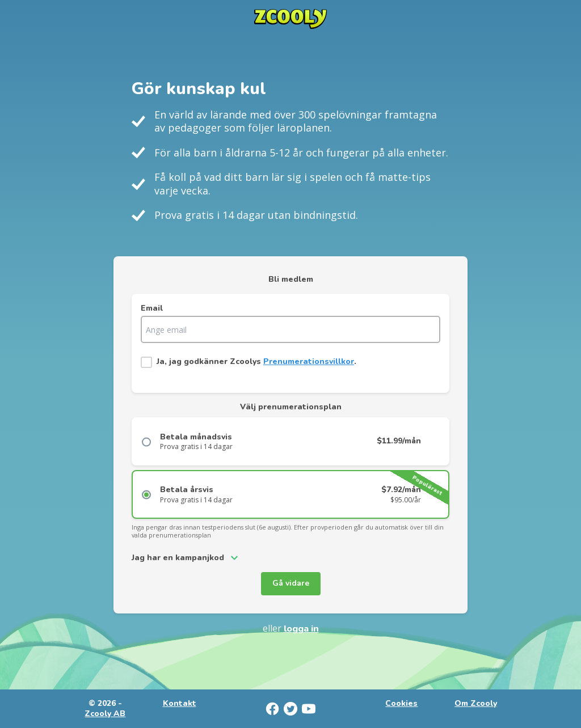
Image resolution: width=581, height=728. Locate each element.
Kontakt (180, 704)
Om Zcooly (476, 704)
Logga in (301, 629)
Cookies (401, 704)
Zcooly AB (105, 714)
